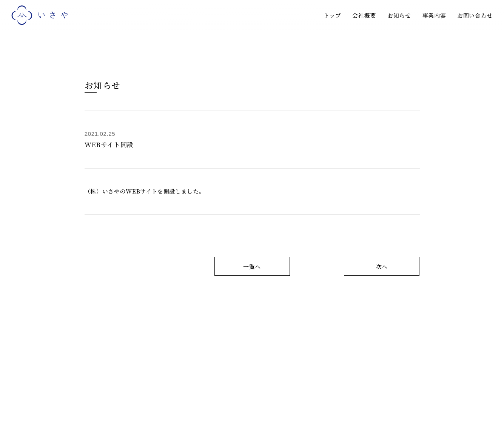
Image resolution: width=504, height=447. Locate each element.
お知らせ (399, 15)
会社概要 (364, 15)
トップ (332, 15)
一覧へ (252, 267)
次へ (382, 267)
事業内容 (434, 15)
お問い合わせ (475, 15)
